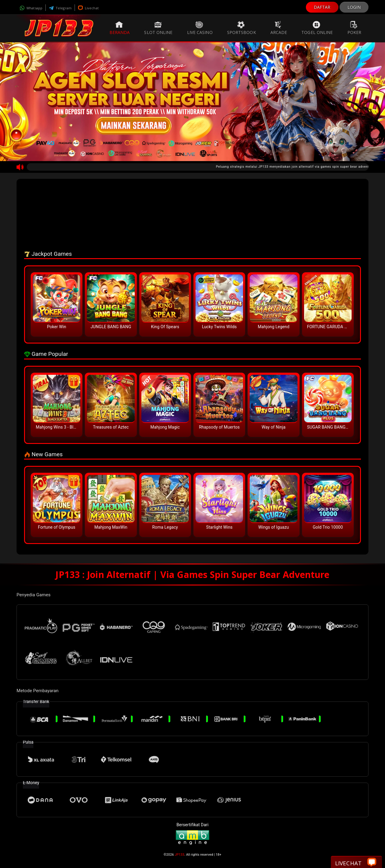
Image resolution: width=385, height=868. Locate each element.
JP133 (180, 855)
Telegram (60, 8)
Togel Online (317, 28)
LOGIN (354, 7)
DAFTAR (322, 7)
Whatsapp (31, 8)
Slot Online (158, 28)
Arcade (279, 28)
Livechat (88, 8)
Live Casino (200, 28)
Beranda (120, 28)
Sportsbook (242, 28)
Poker (354, 28)
